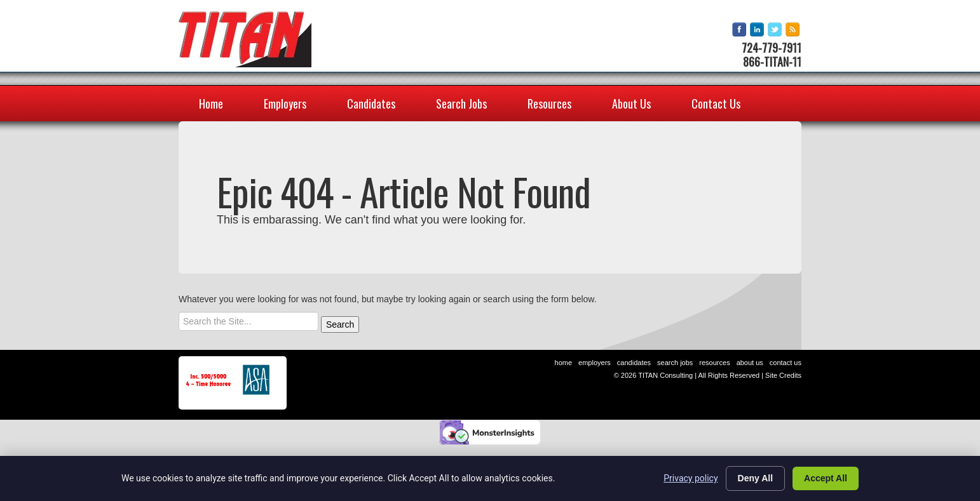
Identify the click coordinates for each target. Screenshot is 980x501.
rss (793, 30)
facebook (740, 30)
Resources (549, 104)
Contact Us (716, 104)
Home (211, 104)
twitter (776, 30)
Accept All (826, 478)
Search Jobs (461, 104)
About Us (631, 104)
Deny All (756, 478)
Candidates (371, 104)
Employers (285, 104)
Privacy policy (691, 478)
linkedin (758, 30)
